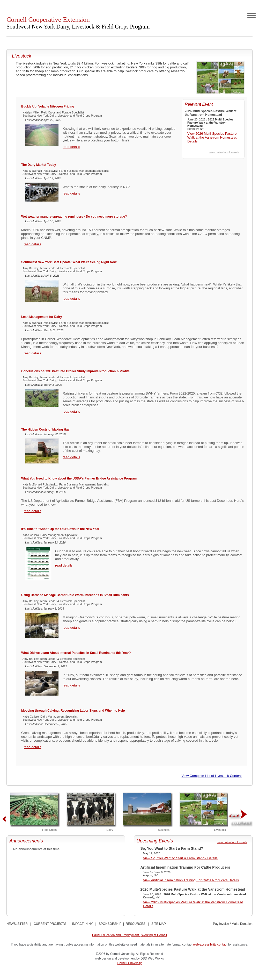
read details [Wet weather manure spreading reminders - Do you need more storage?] (32, 244)
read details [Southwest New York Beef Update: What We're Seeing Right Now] (71, 299)
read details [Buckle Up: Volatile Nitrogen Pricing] (71, 147)
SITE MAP (159, 924)
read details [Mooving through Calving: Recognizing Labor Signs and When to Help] (32, 747)
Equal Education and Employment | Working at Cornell (129, 935)
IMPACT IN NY (82, 924)
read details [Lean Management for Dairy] (32, 353)
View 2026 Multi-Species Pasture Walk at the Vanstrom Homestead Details (212, 137)
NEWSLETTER (17, 924)
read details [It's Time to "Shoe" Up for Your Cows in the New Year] (64, 565)
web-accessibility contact (210, 945)
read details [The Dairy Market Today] (71, 193)
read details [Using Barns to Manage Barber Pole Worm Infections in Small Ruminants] (71, 628)
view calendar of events (224, 152)
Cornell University (129, 963)
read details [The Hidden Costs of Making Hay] (71, 457)
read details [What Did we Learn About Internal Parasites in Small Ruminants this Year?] (71, 685)
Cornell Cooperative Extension (78, 23)
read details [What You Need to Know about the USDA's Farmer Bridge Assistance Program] (32, 511)
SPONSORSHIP (110, 924)
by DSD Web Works (150, 958)
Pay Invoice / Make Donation (233, 924)
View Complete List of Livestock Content (212, 776)
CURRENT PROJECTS (50, 924)
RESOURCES (136, 924)
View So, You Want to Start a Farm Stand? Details (180, 858)
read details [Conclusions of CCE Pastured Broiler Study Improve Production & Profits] (71, 412)
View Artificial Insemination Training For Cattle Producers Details (191, 880)
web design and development (116, 958)
